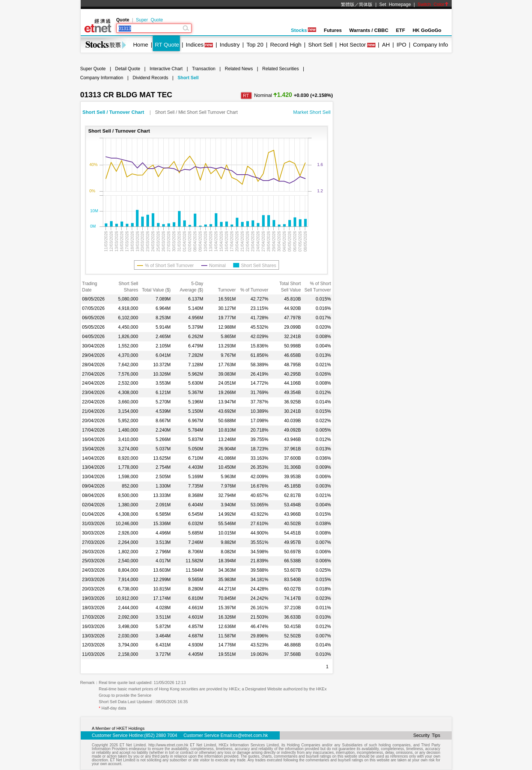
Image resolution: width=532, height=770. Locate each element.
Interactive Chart (166, 69)
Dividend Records (150, 78)
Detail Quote (128, 69)
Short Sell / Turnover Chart (114, 112)
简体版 (366, 5)
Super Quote (149, 20)
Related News (239, 69)
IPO (401, 45)
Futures (333, 30)
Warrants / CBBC (369, 30)
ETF (400, 30)
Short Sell (320, 45)
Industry (230, 45)
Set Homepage (395, 5)
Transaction (203, 69)
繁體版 (348, 5)
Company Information (102, 78)
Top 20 (255, 45)
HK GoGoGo (427, 30)
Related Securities (281, 69)
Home (141, 45)
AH (386, 45)
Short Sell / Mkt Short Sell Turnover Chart (196, 112)
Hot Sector (353, 45)
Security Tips (427, 735)
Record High (286, 45)
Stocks (304, 30)
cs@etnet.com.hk (251, 735)
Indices (195, 45)
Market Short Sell (312, 112)
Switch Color (433, 5)
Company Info (430, 45)
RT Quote (167, 45)
